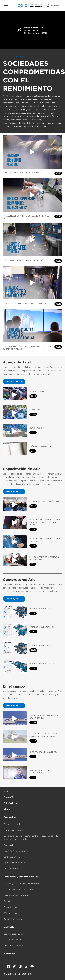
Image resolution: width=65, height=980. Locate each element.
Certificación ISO (12, 857)
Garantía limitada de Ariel (16, 895)
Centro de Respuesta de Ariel (18, 889)
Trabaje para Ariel (12, 824)
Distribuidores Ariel (13, 940)
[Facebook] (8, 966)
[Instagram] (26, 966)
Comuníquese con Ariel (15, 934)
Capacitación (10, 907)
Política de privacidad (14, 863)
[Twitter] (14, 966)
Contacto (9, 927)
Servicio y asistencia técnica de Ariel (22, 884)
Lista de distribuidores (15, 946)
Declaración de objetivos (16, 851)
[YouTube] (32, 966)
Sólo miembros (11, 913)
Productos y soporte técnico (21, 877)
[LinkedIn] (20, 966)
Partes (7, 901)
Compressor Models (14, 830)
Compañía (10, 817)
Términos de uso (12, 869)
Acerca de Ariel (11, 845)
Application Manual (13, 919)
